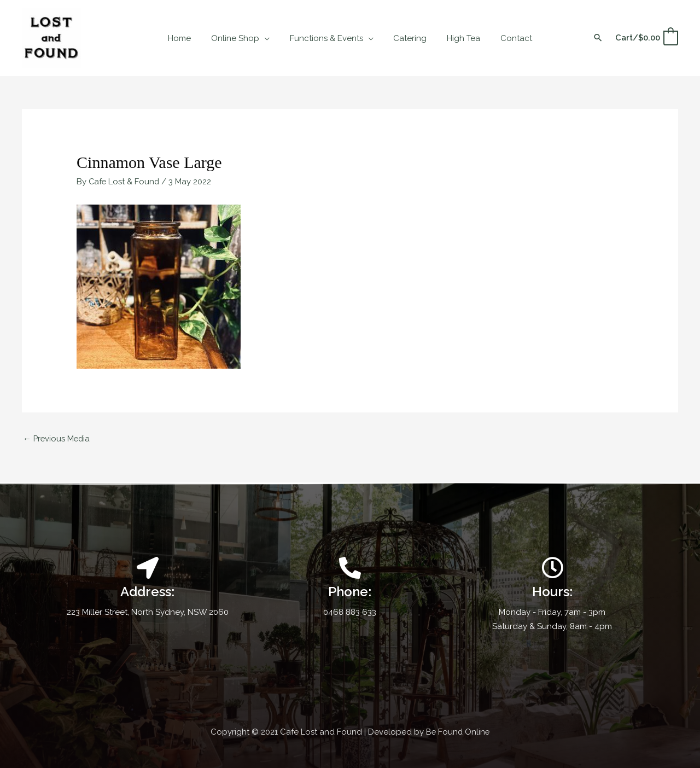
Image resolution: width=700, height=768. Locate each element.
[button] (598, 38)
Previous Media (57, 438)
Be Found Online (458, 731)
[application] (270, 38)
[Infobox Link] (350, 588)
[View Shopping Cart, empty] (646, 38)
